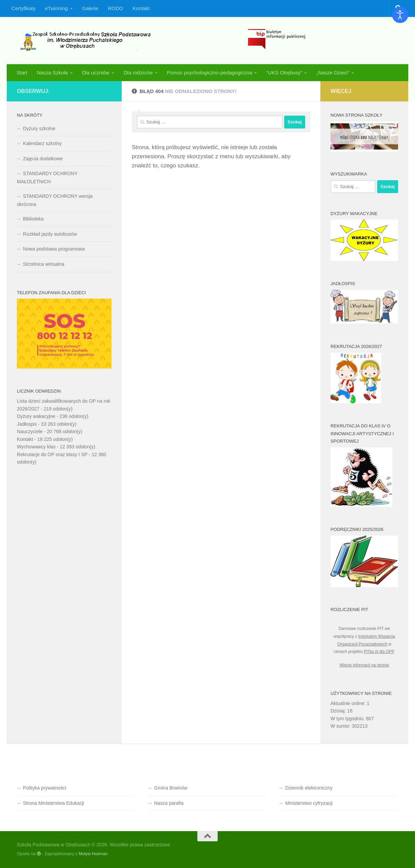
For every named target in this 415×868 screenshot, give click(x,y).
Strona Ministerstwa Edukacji (54, 803)
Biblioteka (33, 219)
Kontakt (141, 8)
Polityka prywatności (45, 788)
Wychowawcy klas (36, 447)
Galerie (90, 8)
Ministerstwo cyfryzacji (309, 803)
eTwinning (56, 8)
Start (22, 73)
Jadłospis (27, 424)
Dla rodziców (138, 73)
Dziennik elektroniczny (309, 788)
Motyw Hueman (93, 854)
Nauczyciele (30, 431)
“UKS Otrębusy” (284, 73)
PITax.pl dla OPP (379, 652)
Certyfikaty (23, 8)
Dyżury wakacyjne (36, 416)
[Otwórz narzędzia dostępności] (400, 15)
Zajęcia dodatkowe (43, 159)
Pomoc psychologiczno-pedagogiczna (210, 73)
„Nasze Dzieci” (333, 73)
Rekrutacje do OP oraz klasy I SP (52, 454)
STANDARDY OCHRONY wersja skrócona (55, 200)
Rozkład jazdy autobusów (50, 234)
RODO (115, 8)
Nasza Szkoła (52, 73)
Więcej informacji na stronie (364, 665)
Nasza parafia (169, 803)
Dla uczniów (96, 73)
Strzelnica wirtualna (44, 264)
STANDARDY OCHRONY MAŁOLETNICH (47, 178)
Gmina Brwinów (171, 788)
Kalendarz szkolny (42, 143)
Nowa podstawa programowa (54, 249)
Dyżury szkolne (39, 128)
